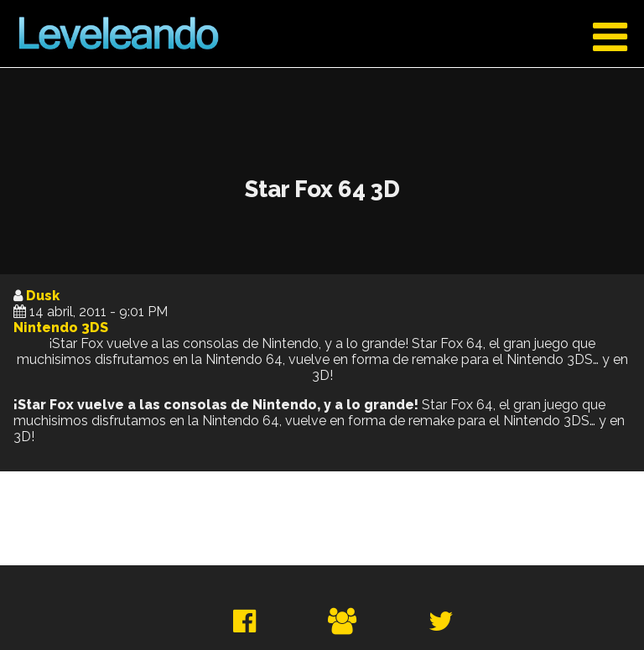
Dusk (43, 296)
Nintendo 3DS (61, 328)
